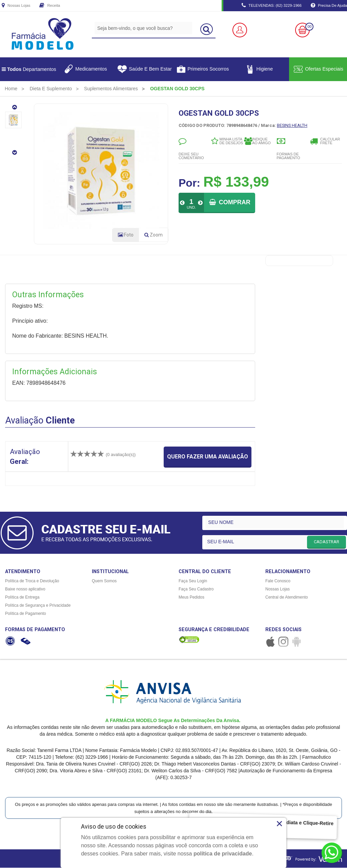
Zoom (156, 237)
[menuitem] (11, 89)
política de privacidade (223, 854)
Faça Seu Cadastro (196, 589)
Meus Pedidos (191, 598)
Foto (126, 235)
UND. (191, 207)
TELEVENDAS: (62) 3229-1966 (272, 6)
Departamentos (29, 69)
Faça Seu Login (193, 581)
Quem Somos (104, 581)
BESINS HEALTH (292, 125)
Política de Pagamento (26, 614)
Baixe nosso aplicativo (25, 589)
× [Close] (279, 824)
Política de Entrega (22, 598)
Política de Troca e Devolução (32, 581)
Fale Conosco (278, 581)
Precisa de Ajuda (329, 6)
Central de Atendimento (287, 598)
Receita (50, 6)
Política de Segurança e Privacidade (38, 606)
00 (309, 27)
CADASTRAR (326, 542)
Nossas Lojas (16, 6)
